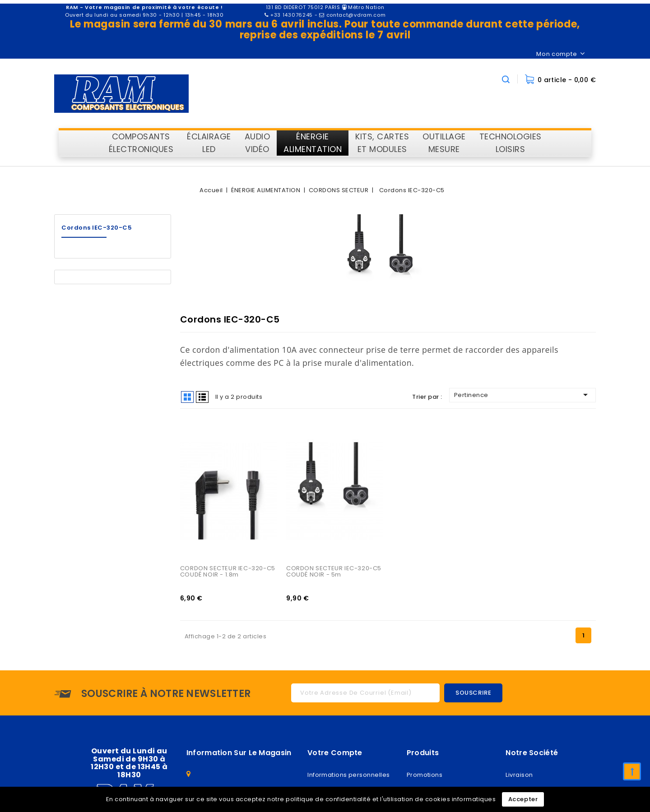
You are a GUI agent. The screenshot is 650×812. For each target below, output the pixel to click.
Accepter (523, 799)
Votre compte (335, 754)
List (202, 397)
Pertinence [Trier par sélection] (522, 395)
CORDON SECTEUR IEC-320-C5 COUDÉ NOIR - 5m (335, 573)
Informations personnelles (348, 776)
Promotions (425, 776)
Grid (187, 397)
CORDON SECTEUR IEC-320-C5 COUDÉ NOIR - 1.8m (229, 573)
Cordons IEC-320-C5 (97, 228)
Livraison (519, 776)
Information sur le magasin (239, 754)
